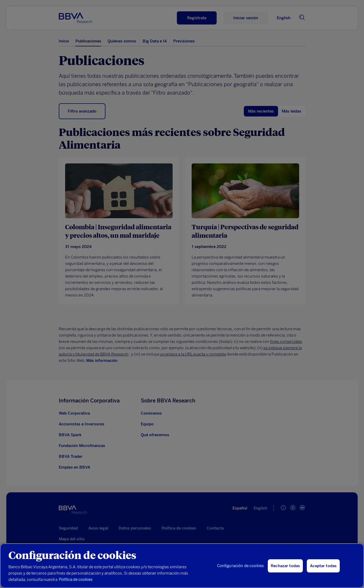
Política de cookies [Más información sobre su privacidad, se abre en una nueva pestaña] (76, 580)
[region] (182, 566)
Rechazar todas (285, 566)
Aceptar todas (323, 566)
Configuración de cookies (241, 566)
